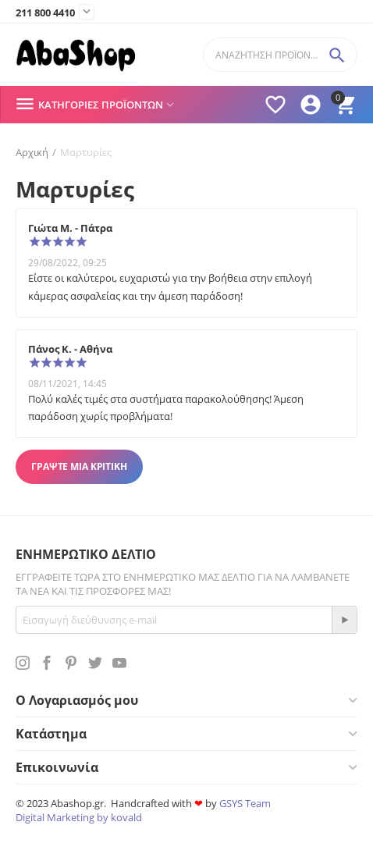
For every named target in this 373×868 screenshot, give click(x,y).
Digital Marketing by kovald (79, 817)
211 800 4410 (45, 13)
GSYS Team (245, 803)
